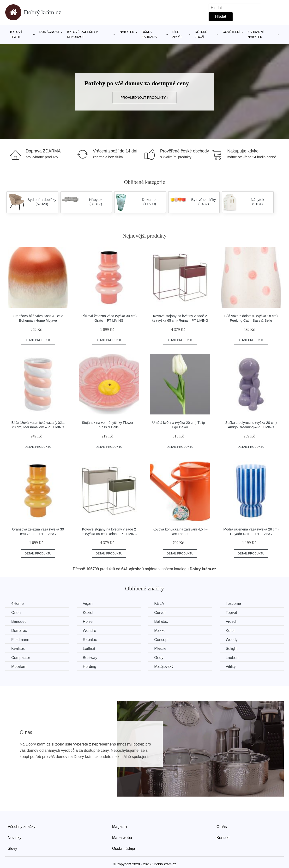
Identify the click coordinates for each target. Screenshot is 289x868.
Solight (232, 649)
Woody (232, 640)
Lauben (232, 658)
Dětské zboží (201, 34)
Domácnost (50, 32)
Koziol (88, 613)
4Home (18, 603)
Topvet (231, 613)
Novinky (15, 838)
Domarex (19, 631)
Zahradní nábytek (256, 34)
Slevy (12, 848)
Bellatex (161, 621)
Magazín (119, 827)
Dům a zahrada (149, 34)
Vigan (88, 603)
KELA (159, 603)
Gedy (159, 658)
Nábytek (127, 32)
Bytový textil (16, 34)
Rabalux (90, 640)
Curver (160, 613)
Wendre (90, 631)
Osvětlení (232, 32)
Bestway (90, 658)
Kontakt (223, 838)
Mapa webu (122, 838)
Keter (230, 631)
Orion (16, 613)
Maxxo (160, 631)
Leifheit (89, 649)
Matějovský (164, 667)
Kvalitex (18, 649)
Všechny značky (22, 827)
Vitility (231, 667)
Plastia (160, 649)
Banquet (18, 621)
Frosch (232, 621)
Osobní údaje (123, 848)
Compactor (21, 658)
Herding (90, 667)
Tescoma (233, 603)
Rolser (88, 621)
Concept (161, 640)
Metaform (19, 667)
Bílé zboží (177, 34)
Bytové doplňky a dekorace (82, 34)
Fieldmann (20, 640)
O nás (222, 827)
